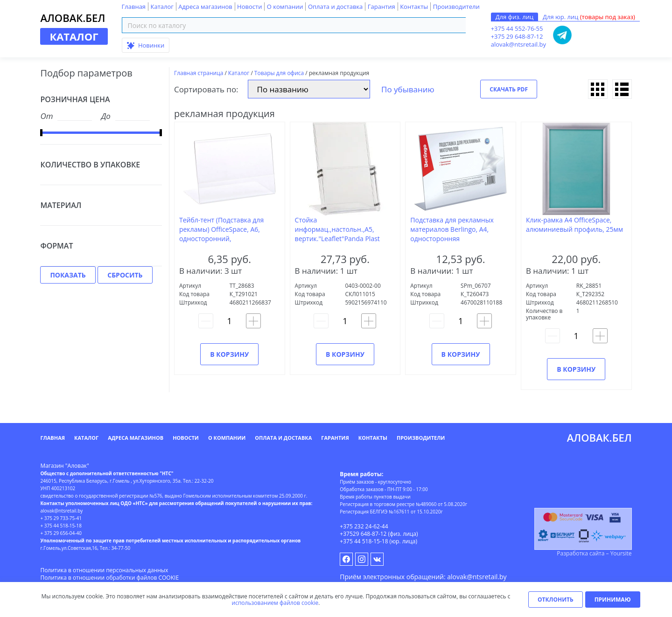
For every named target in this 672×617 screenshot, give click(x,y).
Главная (134, 7)
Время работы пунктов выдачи (375, 497)
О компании (285, 7)
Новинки (146, 45)
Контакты (414, 7)
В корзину (229, 354)
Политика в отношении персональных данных (104, 570)
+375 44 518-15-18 (364, 541)
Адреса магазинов (205, 7)
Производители (456, 7)
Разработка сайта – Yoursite (594, 553)
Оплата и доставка (335, 7)
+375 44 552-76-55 (517, 28)
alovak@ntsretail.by (518, 44)
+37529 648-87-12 (363, 534)
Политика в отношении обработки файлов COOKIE (109, 578)
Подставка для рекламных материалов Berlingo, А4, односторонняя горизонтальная (452, 234)
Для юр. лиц (589, 17)
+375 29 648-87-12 (517, 36)
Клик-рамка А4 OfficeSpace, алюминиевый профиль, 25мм (574, 225)
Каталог (162, 7)
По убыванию (408, 89)
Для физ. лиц (514, 17)
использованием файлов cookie (275, 603)
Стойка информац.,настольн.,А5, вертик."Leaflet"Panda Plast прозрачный (337, 234)
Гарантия (381, 7)
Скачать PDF (509, 89)
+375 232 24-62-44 (364, 526)
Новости (249, 7)
